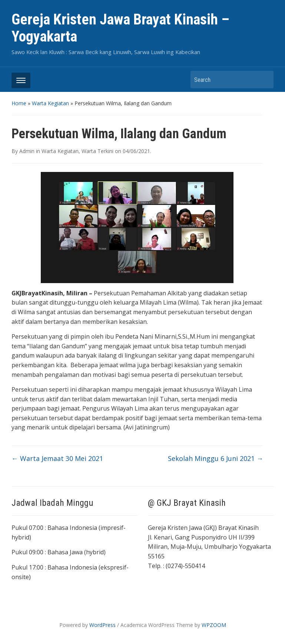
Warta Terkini (97, 151)
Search (264, 79)
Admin (27, 151)
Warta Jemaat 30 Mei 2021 (57, 458)
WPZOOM (214, 625)
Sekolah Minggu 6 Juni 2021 (216, 458)
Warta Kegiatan (50, 103)
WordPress (102, 625)
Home (19, 103)
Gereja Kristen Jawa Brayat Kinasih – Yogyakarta (120, 28)
